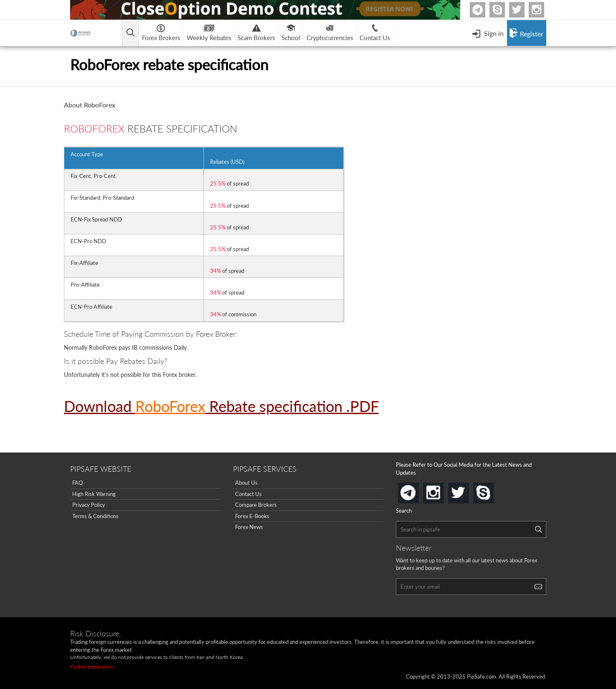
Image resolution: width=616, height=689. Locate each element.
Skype (504, 10)
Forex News (249, 527)
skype (492, 490)
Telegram (484, 11)
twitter (523, 10)
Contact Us (248, 494)
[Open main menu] (131, 33)
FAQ (77, 483)
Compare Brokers (256, 505)
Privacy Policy (89, 505)
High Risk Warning (94, 494)
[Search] (538, 529)
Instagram (543, 10)
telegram (417, 492)
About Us (246, 483)
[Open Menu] (488, 33)
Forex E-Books (252, 516)
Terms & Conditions (95, 516)
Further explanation (92, 667)
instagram (442, 490)
